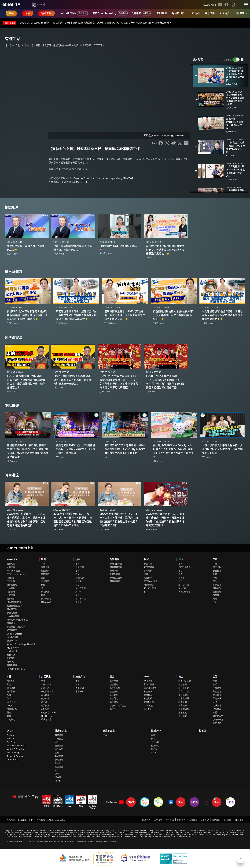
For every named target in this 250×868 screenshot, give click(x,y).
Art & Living (13, 753)
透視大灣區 (46, 599)
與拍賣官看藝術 (14, 602)
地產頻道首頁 (185, 681)
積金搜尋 (148, 695)
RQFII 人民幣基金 (118, 705)
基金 (112, 676)
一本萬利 (195, 13)
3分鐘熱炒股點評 (15, 606)
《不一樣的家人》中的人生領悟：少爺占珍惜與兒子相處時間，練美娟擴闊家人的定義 (222, 449)
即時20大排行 (150, 581)
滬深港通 (11, 688)
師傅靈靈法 (14, 337)
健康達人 (11, 623)
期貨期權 (114, 559)
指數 (77, 571)
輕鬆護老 (59, 756)
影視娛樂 (217, 698)
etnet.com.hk (20, 548)
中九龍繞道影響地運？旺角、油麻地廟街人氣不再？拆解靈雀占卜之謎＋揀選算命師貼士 (222, 315)
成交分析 (148, 578)
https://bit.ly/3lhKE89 (121, 178)
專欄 (215, 712)
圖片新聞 (45, 581)
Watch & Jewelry (15, 749)
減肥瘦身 (59, 767)
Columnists (13, 760)
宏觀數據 (217, 571)
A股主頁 (11, 681)
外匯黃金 (46, 676)
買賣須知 (183, 705)
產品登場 (114, 695)
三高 (57, 753)
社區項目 (155, 746)
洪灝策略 (210, 13)
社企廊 (154, 749)
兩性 (57, 770)
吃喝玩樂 (12, 406)
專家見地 (114, 698)
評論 (43, 578)
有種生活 (11, 655)
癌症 (57, 742)
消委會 (58, 777)
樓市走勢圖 (184, 698)
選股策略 (217, 592)
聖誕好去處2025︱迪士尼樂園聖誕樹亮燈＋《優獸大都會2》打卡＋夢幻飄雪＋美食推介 (76, 449)
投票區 (203, 731)
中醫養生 (59, 739)
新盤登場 (183, 684)
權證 (146, 559)
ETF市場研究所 (186, 567)
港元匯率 (45, 695)
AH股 (78, 592)
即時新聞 (45, 574)
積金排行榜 (149, 702)
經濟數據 (45, 705)
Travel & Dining (15, 756)
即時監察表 (115, 581)
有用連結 (228, 820)
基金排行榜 (115, 688)
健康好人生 (218, 716)
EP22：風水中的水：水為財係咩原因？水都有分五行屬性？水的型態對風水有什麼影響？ (73, 380)
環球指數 (217, 567)
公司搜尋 (11, 719)
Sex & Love (12, 742)
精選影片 (12, 207)
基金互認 (114, 709)
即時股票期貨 (116, 567)
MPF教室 (148, 705)
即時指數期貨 (116, 564)
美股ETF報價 (184, 592)
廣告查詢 (170, 820)
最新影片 (11, 564)
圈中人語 (155, 742)
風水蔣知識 (14, 272)
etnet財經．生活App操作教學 (21, 644)
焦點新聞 (45, 571)
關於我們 (146, 820)
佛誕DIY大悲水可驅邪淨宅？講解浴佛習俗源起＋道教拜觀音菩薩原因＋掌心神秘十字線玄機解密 (27, 315)
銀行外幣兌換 (47, 691)
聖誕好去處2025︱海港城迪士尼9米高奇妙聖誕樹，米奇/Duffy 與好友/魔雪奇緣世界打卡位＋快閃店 (125, 449)
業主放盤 (183, 712)
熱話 (215, 684)
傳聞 (43, 585)
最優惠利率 (46, 719)
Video (154, 753)
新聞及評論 (115, 574)
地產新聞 (183, 702)
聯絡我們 (181, 820)
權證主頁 (148, 564)
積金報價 (148, 691)
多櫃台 (79, 602)
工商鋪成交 (184, 695)
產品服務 (158, 820)
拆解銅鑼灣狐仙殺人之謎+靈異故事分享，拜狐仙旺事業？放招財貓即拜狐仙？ (173, 315)
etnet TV (12, 559)
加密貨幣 (80, 676)
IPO (77, 595)
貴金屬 (44, 702)
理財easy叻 (47, 602)
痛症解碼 (59, 749)
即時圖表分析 (116, 578)
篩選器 (182, 578)
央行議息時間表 (48, 712)
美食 (215, 702)
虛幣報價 (80, 688)
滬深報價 (11, 691)
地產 (181, 676)
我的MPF (148, 709)
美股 (215, 559)
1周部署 (142, 13)
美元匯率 (45, 698)
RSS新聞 (239, 820)
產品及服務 (12, 665)
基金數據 (114, 702)
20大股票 (80, 578)
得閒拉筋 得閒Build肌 (17, 620)
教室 (146, 592)
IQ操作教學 (12, 651)
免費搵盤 (183, 716)
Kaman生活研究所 (16, 669)
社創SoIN (156, 731)
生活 (215, 676)
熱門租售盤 (184, 688)
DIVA (10, 731)
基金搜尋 (114, 691)
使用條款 (205, 820)
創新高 (79, 581)
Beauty (11, 739)
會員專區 (217, 709)
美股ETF (182, 588)
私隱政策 (193, 820)
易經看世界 (178, 13)
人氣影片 (11, 567)
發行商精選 (149, 585)
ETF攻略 (162, 13)
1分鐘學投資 (12, 637)
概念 (215, 581)
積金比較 (148, 698)
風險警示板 (12, 709)
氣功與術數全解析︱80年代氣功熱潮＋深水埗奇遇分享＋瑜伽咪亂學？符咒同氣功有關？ (125, 315)
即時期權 (114, 571)
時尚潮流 (12, 475)
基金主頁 (114, 681)
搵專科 (58, 781)
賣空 (77, 585)
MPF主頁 (148, 681)
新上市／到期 (150, 588)
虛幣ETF (79, 691)
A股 (9, 676)
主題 (180, 571)
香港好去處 (218, 719)
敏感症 (58, 763)
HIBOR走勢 (47, 716)
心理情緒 (59, 760)
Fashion (11, 735)
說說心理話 (12, 613)
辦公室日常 (218, 695)
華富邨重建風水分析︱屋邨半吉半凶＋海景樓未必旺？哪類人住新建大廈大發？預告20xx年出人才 (76, 315)
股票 (78, 559)
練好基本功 (12, 641)
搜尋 (43, 595)
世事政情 (217, 688)
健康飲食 (59, 746)
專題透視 (45, 567)
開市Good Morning (110, 13)
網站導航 (216, 820)
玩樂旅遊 (217, 705)
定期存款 (45, 688)
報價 (180, 574)
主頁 (43, 564)
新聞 (44, 559)
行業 (77, 574)
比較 (180, 581)
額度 (9, 684)
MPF (147, 676)
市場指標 (45, 709)
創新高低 (217, 588)
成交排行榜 (184, 691)
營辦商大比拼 (150, 688)
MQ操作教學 (13, 648)
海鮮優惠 (217, 723)
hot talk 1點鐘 (74, 13)
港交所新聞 (46, 592)
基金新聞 (114, 684)
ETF (181, 559)
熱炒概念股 (81, 588)
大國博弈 (224, 13)
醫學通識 (59, 735)
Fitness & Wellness (16, 746)
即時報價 (80, 567)
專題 (153, 735)
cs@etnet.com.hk (56, 820)
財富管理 (217, 691)
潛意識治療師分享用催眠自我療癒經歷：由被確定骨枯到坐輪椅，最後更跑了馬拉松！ (165, 250)
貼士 (43, 588)
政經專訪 (239, 13)
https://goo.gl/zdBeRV (75, 169)
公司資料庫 (81, 599)
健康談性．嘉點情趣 (16, 627)
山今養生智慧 (13, 616)
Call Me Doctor (14, 634)
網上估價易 (184, 709)
